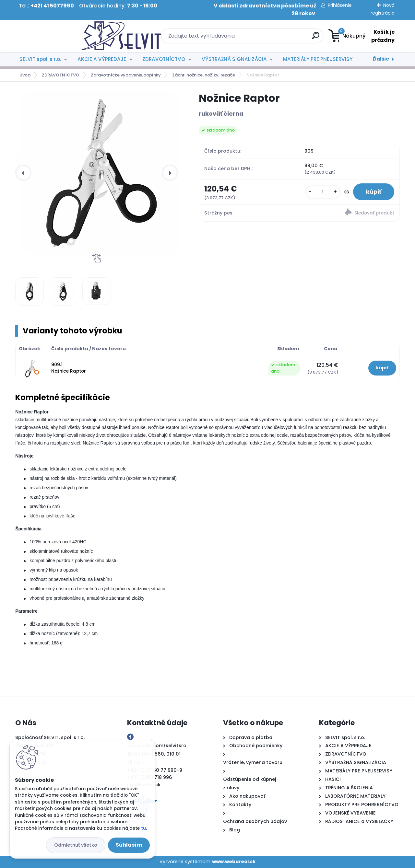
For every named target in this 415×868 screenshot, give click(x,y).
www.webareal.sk (234, 862)
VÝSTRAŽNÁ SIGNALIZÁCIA (234, 59)
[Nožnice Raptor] (102, 173)
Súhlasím (129, 845)
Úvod (25, 75)
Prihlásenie (340, 5)
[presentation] (23, 173)
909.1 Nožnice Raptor (69, 368)
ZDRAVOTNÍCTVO (164, 59)
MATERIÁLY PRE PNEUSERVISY (318, 59)
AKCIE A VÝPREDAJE (102, 59)
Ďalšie (381, 59)
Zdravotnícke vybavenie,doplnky (126, 75)
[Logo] (55, 36)
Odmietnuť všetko (76, 845)
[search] (271, 38)
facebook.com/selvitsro (157, 746)
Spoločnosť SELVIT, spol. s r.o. (50, 737)
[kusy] (323, 192)
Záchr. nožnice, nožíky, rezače (204, 75)
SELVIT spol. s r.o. (40, 59)
